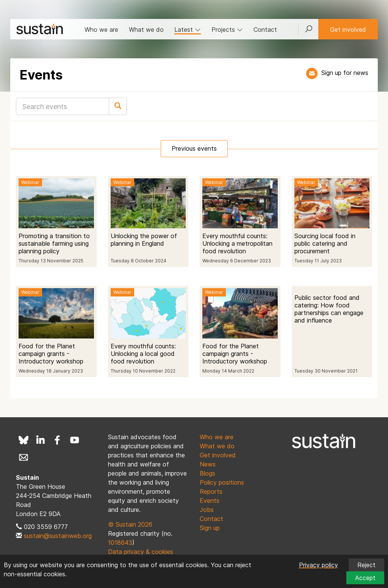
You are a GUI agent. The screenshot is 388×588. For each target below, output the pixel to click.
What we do (146, 30)
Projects (227, 30)
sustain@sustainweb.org (58, 536)
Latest (188, 30)
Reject (366, 565)
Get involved (348, 30)
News (208, 464)
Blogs (207, 473)
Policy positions (222, 482)
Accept (365, 578)
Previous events (194, 148)
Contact (265, 30)
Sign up (210, 528)
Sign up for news (345, 73)
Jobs (207, 510)
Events (210, 501)
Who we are (101, 30)
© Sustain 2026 (130, 524)
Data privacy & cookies (141, 552)
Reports (211, 491)
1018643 (120, 543)
